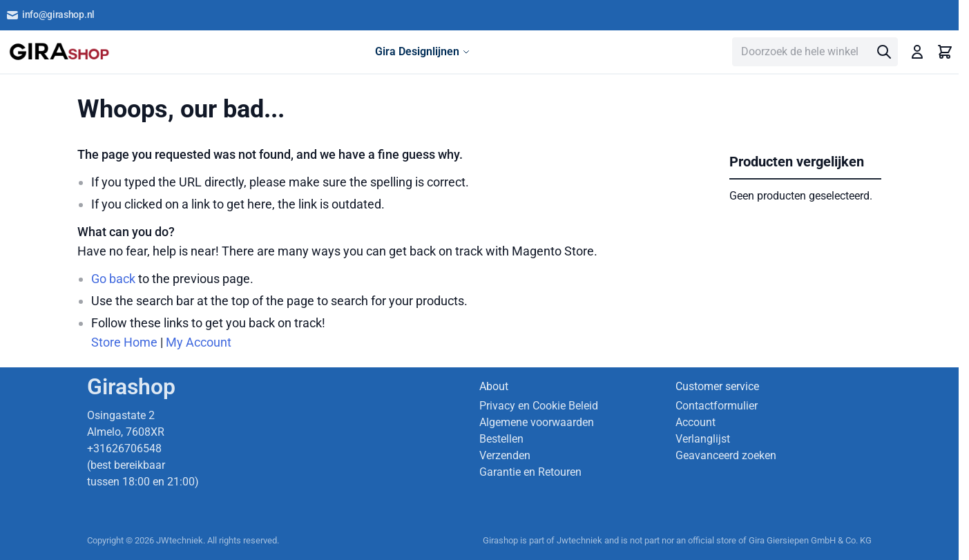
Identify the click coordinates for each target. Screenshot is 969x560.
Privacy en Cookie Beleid (539, 406)
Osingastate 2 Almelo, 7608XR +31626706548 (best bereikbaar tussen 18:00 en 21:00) (143, 448)
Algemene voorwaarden (537, 422)
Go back (113, 279)
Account (695, 422)
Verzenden (505, 455)
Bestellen (501, 439)
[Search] (884, 52)
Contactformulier (717, 406)
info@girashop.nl (50, 15)
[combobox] (815, 52)
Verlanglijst (703, 439)
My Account (199, 342)
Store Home (124, 342)
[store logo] (59, 52)
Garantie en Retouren (530, 472)
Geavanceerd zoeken (726, 455)
